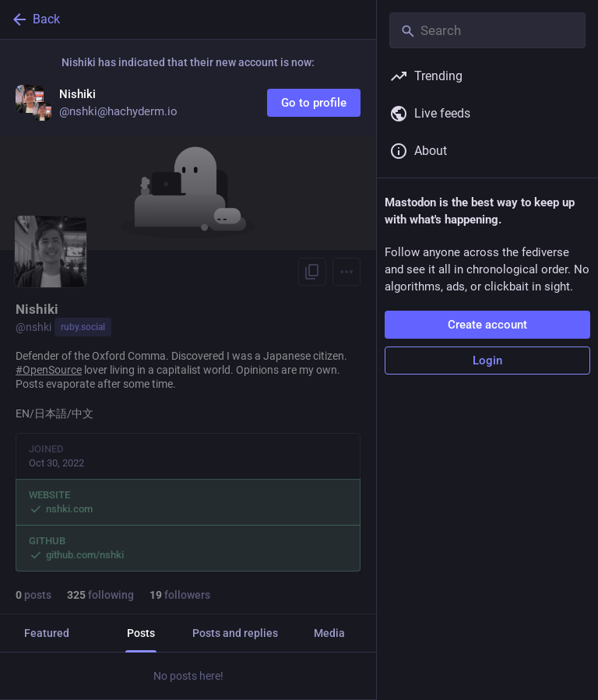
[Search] (487, 30)
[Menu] (346, 272)
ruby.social (83, 327)
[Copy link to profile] (312, 272)
